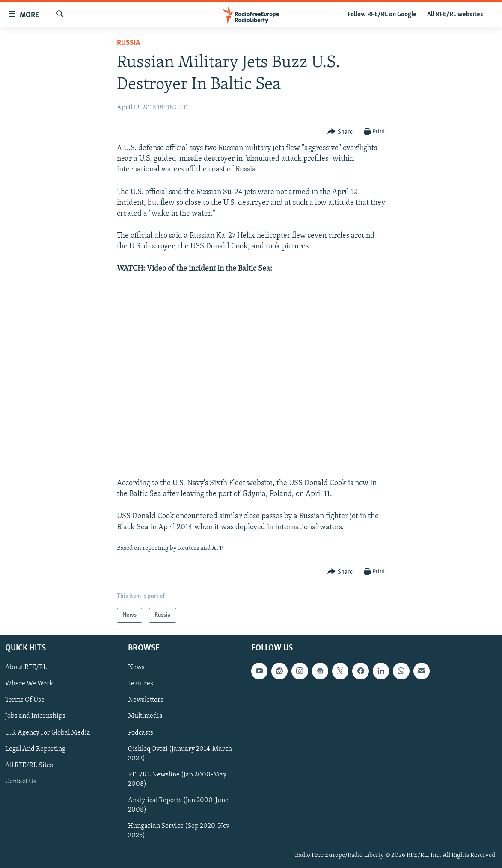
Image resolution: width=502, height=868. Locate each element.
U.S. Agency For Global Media (48, 733)
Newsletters (146, 700)
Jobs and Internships (35, 717)
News (136, 668)
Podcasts (141, 733)
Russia (128, 43)
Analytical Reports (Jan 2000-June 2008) (178, 805)
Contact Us (21, 782)
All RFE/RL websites (455, 15)
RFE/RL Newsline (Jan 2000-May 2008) (177, 779)
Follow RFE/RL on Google (382, 15)
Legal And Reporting (35, 749)
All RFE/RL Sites (29, 765)
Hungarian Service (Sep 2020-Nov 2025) (179, 831)
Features (141, 684)
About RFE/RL (26, 668)
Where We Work (29, 684)
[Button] (340, 132)
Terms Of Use (25, 700)
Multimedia (145, 717)
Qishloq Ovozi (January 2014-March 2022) (180, 754)
